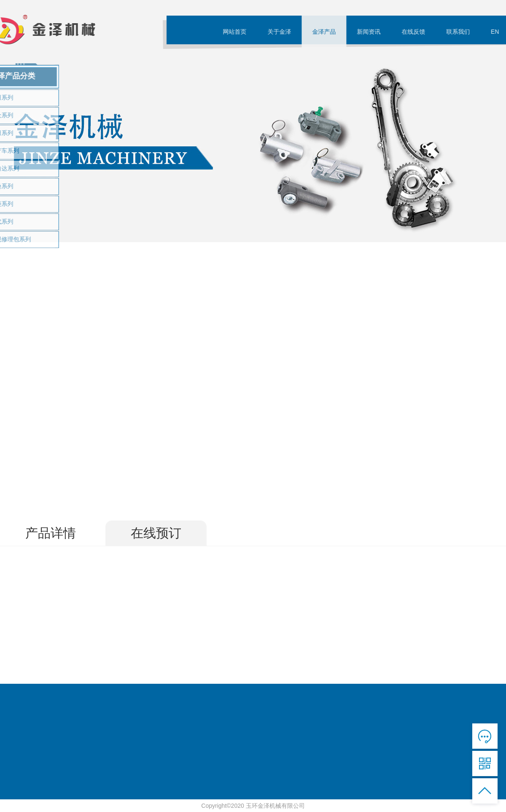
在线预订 (156, 533)
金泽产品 (326, 32)
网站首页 (237, 32)
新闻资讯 (371, 32)
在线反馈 (415, 32)
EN (497, 32)
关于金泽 (281, 32)
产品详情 (51, 533)
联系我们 (460, 32)
